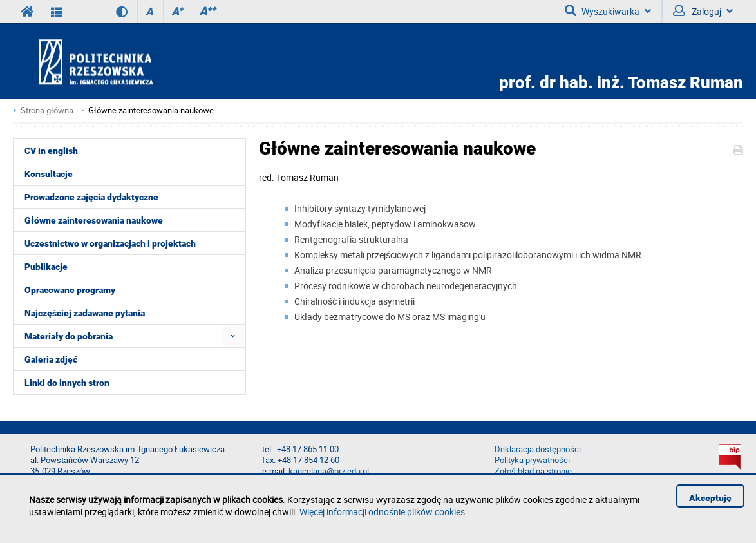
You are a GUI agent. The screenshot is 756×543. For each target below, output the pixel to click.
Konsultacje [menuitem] (49, 174)
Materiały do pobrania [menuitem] (69, 336)
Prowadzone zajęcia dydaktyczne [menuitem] (91, 197)
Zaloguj (703, 11)
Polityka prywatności (532, 460)
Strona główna (47, 110)
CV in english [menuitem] (51, 151)
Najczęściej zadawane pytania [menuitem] (85, 313)
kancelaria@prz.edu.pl (329, 471)
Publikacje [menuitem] (46, 267)
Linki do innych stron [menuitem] (67, 383)
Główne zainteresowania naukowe (151, 110)
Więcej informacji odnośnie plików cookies (382, 512)
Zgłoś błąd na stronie (533, 471)
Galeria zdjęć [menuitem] (51, 359)
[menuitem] (233, 336)
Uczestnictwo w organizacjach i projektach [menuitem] (110, 243)
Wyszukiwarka (608, 11)
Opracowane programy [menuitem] (70, 290)
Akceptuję (710, 498)
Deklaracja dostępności (538, 449)
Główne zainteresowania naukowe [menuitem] (94, 220)
